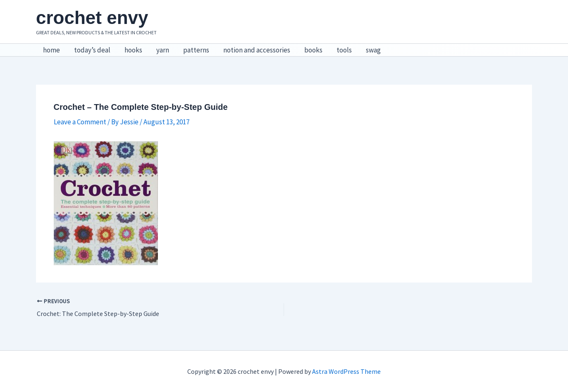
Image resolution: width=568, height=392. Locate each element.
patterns (196, 50)
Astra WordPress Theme (346, 371)
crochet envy (92, 18)
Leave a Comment (80, 122)
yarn (163, 50)
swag (373, 50)
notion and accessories (257, 50)
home (51, 50)
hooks (133, 50)
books (313, 50)
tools (344, 50)
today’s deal (92, 50)
